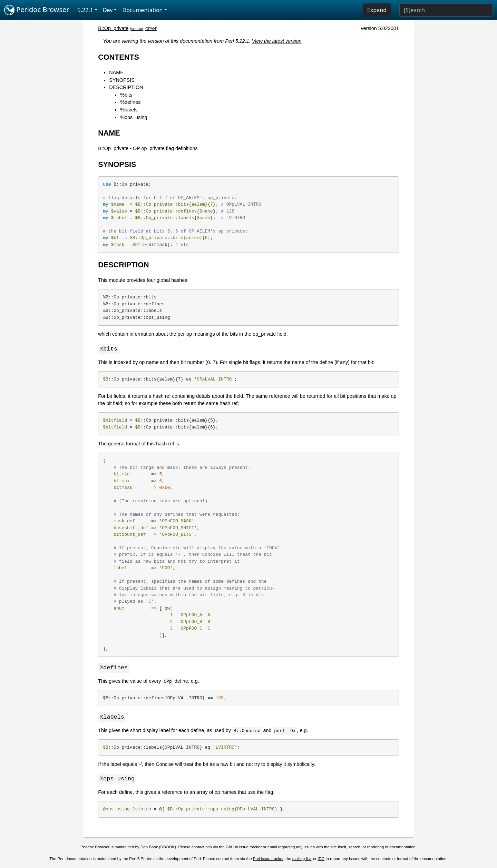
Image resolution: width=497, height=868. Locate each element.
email (272, 848)
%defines (130, 102)
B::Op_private (113, 28)
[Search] (446, 10)
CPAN (151, 29)
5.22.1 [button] (85, 10)
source (137, 29)
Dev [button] (108, 10)
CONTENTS (119, 57)
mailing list (302, 860)
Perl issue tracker (268, 860)
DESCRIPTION (126, 87)
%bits (126, 95)
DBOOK (168, 848)
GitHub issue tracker (244, 848)
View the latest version (277, 41)
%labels (129, 110)
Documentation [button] (142, 10)
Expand (377, 10)
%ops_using (134, 117)
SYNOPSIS (122, 80)
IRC (321, 860)
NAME (116, 72)
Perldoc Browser (37, 10)
